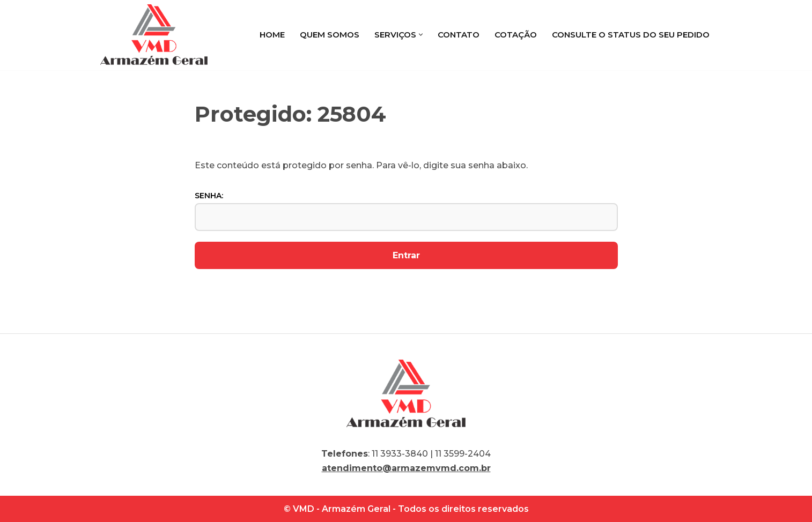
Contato (459, 35)
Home (272, 35)
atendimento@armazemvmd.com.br (406, 468)
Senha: (406, 211)
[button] (421, 35)
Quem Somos (330, 35)
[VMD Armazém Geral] (154, 35)
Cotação (516, 35)
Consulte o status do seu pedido (631, 35)
